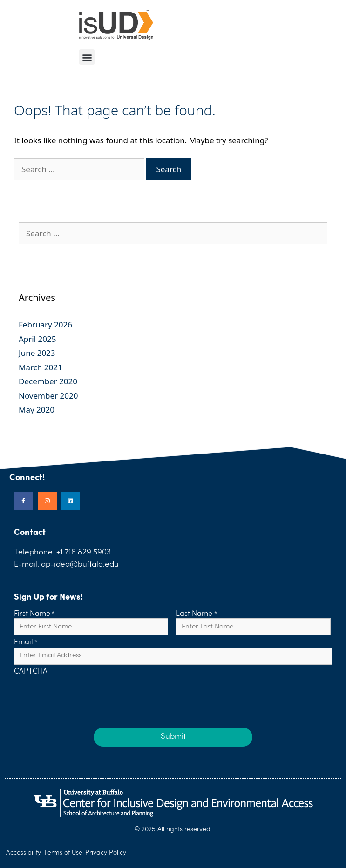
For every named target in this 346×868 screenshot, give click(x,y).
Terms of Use (63, 853)
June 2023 (37, 353)
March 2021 (41, 367)
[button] (87, 57)
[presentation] (85, 694)
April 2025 (37, 339)
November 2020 (48, 396)
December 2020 (48, 381)
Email (26, 643)
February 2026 (45, 324)
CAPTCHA (31, 672)
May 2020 (37, 410)
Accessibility (24, 853)
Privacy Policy (106, 853)
